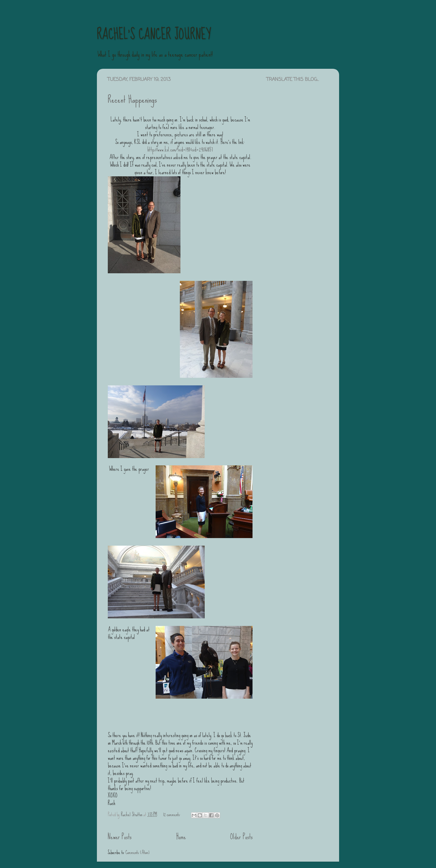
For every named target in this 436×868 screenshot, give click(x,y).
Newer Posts (120, 837)
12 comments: (172, 814)
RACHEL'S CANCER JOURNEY (154, 34)
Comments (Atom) (137, 852)
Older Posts (241, 837)
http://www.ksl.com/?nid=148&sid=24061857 (180, 150)
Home (181, 837)
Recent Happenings (132, 100)
